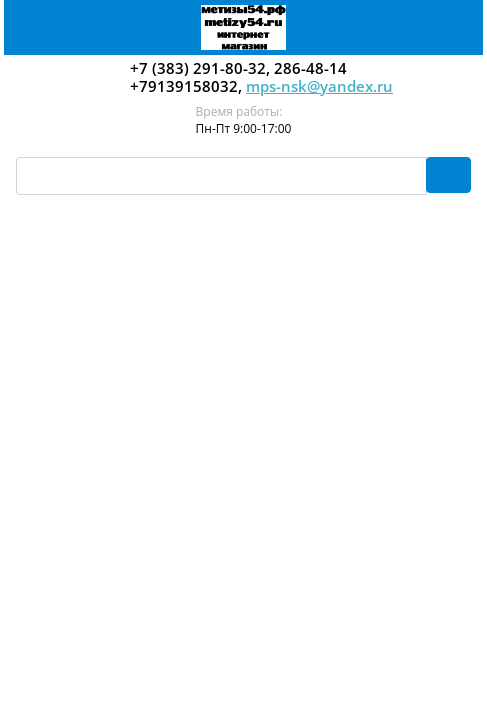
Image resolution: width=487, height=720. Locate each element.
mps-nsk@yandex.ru (319, 86)
